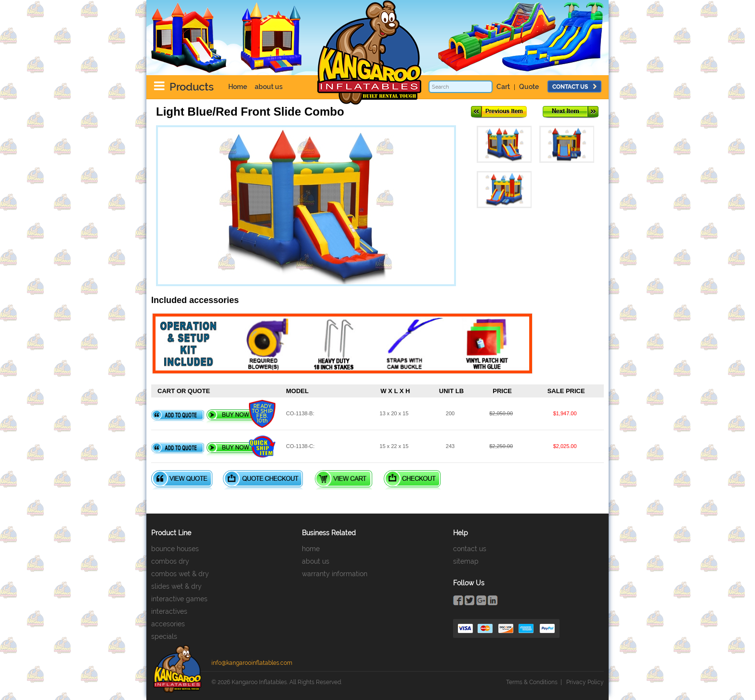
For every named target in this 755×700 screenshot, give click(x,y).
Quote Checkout (263, 480)
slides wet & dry (176, 586)
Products (192, 87)
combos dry (170, 561)
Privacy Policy (585, 682)
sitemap (466, 561)
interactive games (179, 599)
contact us (574, 87)
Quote (529, 87)
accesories (168, 624)
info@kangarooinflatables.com (252, 663)
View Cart (344, 480)
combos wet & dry (180, 574)
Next (571, 112)
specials (164, 636)
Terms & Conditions (532, 682)
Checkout (412, 480)
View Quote (182, 480)
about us (269, 87)
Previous (499, 112)
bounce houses (175, 549)
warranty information (335, 574)
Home (238, 87)
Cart (503, 87)
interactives (169, 611)
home (311, 549)
